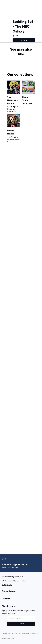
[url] (36, 633)
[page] (15, 564)
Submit (21, 624)
